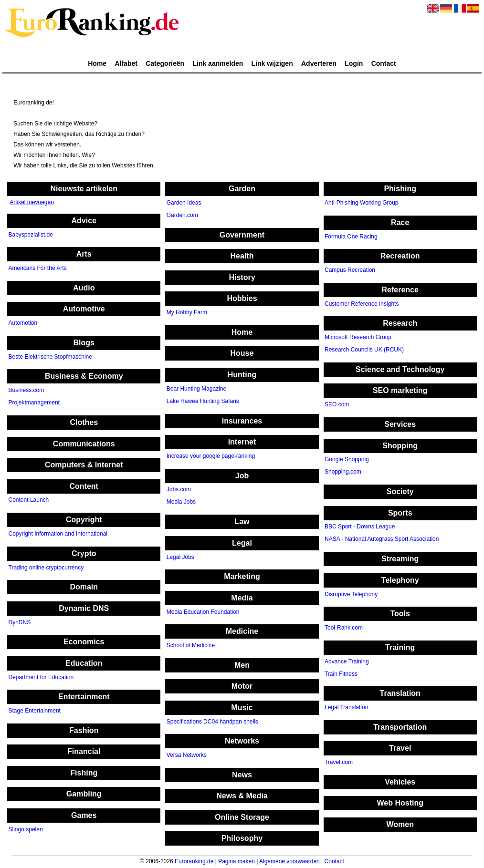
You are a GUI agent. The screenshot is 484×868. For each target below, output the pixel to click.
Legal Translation (346, 707)
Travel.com (339, 763)
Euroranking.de (194, 861)
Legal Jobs (180, 557)
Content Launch (29, 500)
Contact (384, 63)
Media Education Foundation (203, 612)
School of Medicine (191, 645)
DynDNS (20, 622)
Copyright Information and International (58, 534)
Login (354, 63)
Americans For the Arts (38, 269)
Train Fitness (341, 674)
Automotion (23, 323)
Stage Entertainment (35, 711)
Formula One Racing (351, 237)
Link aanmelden (218, 63)
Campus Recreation (350, 270)
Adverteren (319, 63)
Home (97, 63)
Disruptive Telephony (351, 594)
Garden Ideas (184, 203)
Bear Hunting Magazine (196, 389)
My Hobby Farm (187, 313)
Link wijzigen (272, 63)
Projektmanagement (34, 403)
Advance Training (347, 661)
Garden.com (182, 216)
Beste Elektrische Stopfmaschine (50, 357)
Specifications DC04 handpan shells (212, 722)
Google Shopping (347, 460)
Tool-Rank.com (344, 628)
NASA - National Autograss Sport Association (382, 539)
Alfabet (126, 63)
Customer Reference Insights (362, 304)
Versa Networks (187, 755)
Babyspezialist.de (31, 235)
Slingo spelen (26, 829)
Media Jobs (181, 502)
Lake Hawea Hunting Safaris (203, 401)
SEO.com (337, 405)
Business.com (26, 391)
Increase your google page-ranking (211, 456)
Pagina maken (237, 861)
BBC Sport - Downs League (360, 527)
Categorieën (165, 63)
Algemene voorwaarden (289, 861)
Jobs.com (179, 490)
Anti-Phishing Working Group (362, 203)
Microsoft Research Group (358, 338)
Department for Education (41, 677)
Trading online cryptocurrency (46, 568)
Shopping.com (343, 472)
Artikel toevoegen (32, 202)
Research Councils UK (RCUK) (364, 350)
